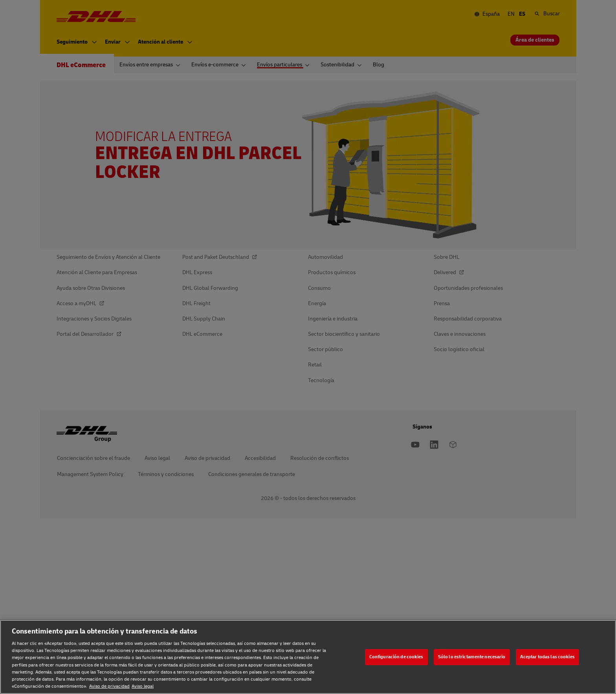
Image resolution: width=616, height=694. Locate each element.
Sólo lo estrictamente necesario (472, 657)
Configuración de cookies (396, 657)
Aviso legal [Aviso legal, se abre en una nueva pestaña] (143, 686)
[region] (308, 657)
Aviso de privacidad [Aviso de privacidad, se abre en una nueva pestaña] (109, 686)
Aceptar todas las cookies (547, 657)
